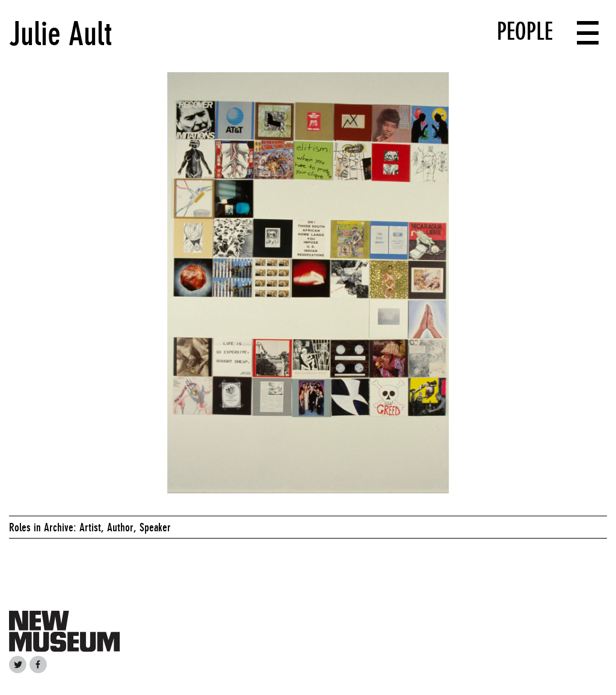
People (525, 31)
